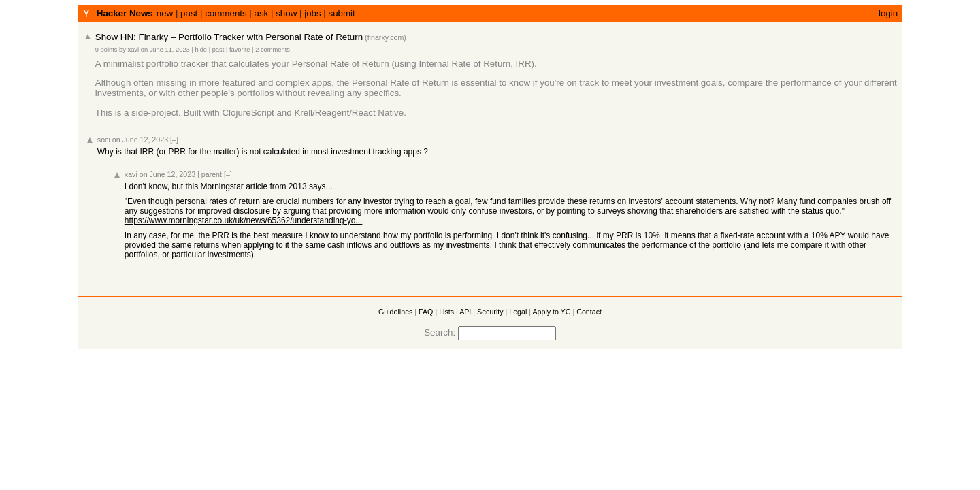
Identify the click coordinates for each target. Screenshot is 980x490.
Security (490, 312)
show (286, 13)
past (189, 13)
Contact (589, 312)
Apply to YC (551, 312)
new (165, 13)
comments (226, 13)
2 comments (273, 50)
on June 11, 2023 (165, 50)
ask (262, 13)
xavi (134, 50)
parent (212, 174)
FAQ (426, 312)
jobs (312, 13)
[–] (174, 140)
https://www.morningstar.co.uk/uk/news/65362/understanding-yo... (244, 220)
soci (104, 140)
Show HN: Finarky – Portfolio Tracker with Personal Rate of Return (229, 37)
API (465, 312)
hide (201, 50)
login (888, 13)
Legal (518, 312)
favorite (240, 50)
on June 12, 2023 (140, 140)
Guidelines (395, 312)
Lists (446, 312)
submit (342, 13)
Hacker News (125, 13)
